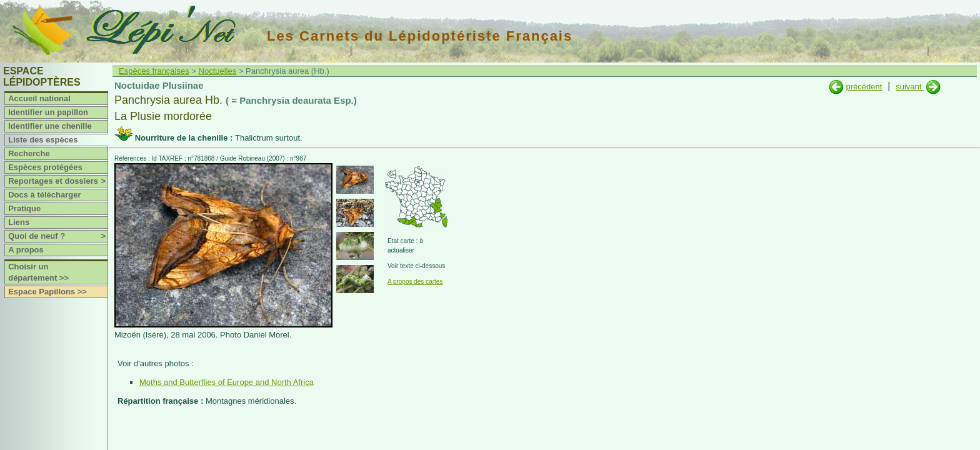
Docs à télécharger (44, 195)
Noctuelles (218, 71)
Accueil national (39, 98)
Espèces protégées (45, 167)
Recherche (29, 153)
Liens (19, 222)
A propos (26, 250)
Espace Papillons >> (47, 292)
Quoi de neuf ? (58, 236)
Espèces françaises (154, 71)
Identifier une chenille (50, 126)
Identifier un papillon (48, 112)
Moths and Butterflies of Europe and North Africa (227, 382)
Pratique (24, 208)
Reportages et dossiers (58, 181)
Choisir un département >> (38, 272)
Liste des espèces (43, 140)
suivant (910, 87)
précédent (864, 87)
